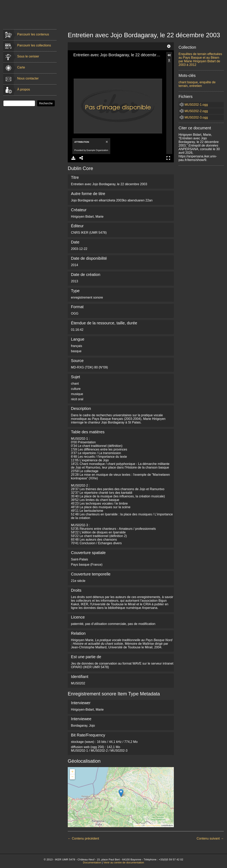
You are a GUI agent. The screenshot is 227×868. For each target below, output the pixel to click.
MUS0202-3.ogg (196, 117)
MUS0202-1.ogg (196, 105)
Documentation (92, 862)
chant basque (188, 82)
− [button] (72, 777)
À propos (24, 89)
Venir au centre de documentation (124, 862)
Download (73, 158)
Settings (169, 46)
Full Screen (168, 158)
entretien (196, 86)
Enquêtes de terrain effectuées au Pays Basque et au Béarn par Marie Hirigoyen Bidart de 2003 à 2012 (200, 59)
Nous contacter (28, 78)
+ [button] (72, 772)
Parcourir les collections (34, 45)
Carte (21, 67)
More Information (169, 61)
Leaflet (138, 825)
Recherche (46, 103)
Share (81, 158)
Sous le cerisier (28, 56)
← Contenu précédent (83, 838)
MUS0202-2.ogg (196, 111)
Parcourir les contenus (33, 34)
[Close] (106, 142)
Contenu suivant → (210, 838)
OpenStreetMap (153, 825)
